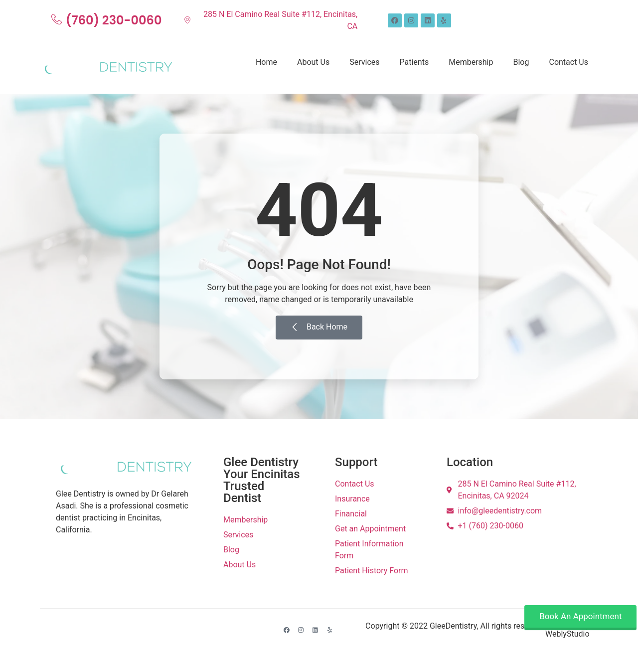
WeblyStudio (567, 634)
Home (266, 62)
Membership (471, 62)
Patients (414, 62)
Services (364, 62)
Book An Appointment (580, 616)
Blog (521, 62)
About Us (313, 62)
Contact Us (568, 62)
